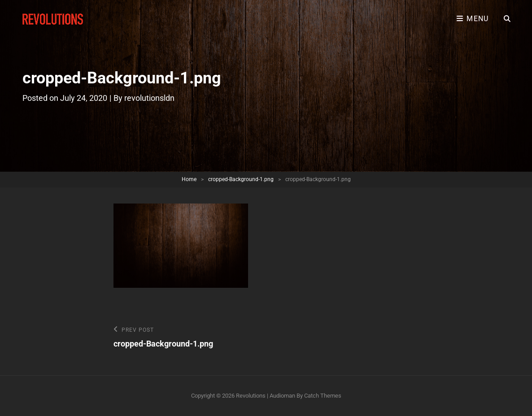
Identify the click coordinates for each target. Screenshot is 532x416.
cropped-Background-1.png (241, 179)
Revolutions (251, 396)
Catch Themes (323, 396)
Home (189, 179)
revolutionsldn (149, 98)
